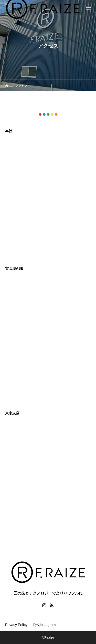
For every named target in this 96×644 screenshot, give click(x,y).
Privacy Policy (16, 625)
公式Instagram (44, 625)
